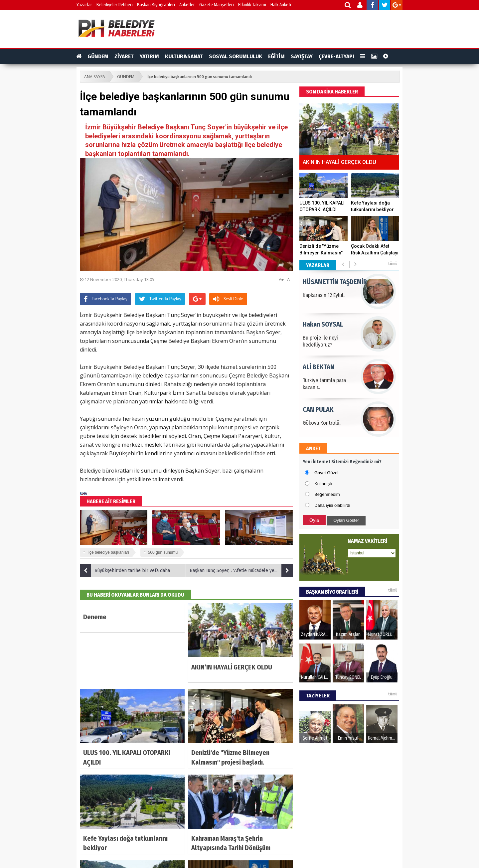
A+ (281, 279)
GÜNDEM (98, 56)
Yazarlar (84, 5)
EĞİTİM (276, 56)
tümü (393, 264)
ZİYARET (124, 56)
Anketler (187, 5)
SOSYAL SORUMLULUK (236, 56)
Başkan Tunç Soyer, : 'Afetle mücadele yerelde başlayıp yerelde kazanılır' (241, 570)
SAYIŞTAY (302, 56)
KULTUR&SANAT (184, 56)
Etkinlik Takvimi (252, 5)
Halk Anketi (281, 5)
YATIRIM (149, 56)
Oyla (314, 520)
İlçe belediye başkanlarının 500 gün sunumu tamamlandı (199, 77)
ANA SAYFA (95, 77)
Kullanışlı (323, 484)
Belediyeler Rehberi (115, 5)
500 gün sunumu (163, 552)
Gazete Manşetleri (217, 5)
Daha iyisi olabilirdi (332, 505)
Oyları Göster (346, 520)
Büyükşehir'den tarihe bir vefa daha (125, 570)
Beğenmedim (327, 494)
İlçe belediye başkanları (108, 552)
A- (289, 279)
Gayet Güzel (326, 473)
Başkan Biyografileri (156, 5)
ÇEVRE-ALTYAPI (336, 56)
